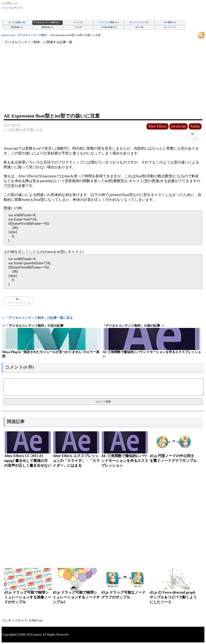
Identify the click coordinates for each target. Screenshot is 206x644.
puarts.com (8, 35)
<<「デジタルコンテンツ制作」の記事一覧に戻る (37, 318)
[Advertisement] (103, 83)
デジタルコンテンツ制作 (32, 35)
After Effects (157, 126)
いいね (194, 136)
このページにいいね (18, 301)
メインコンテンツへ (12, 8)
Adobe (195, 126)
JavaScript (179, 126)
